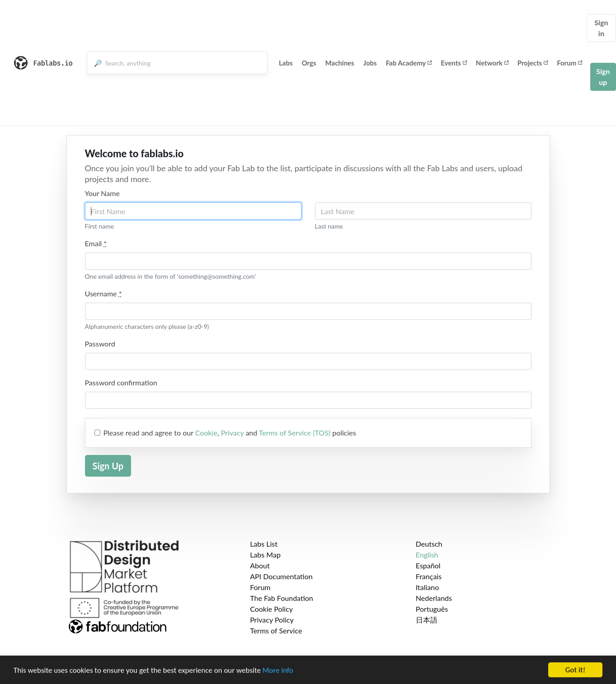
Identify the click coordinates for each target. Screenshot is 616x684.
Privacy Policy (272, 620)
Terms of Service (276, 630)
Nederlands (434, 598)
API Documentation (281, 576)
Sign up (603, 77)
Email (96, 243)
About (260, 565)
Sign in (601, 28)
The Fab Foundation (282, 598)
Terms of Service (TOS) (295, 433)
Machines (340, 63)
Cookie (206, 433)
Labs (286, 63)
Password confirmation (121, 382)
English (427, 555)
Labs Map (265, 555)
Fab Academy (409, 63)
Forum (569, 63)
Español (428, 565)
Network (492, 63)
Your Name (102, 193)
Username (103, 293)
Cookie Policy (271, 609)
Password (100, 344)
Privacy (233, 433)
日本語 (427, 620)
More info (278, 672)
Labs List (264, 544)
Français (429, 576)
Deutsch (429, 544)
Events (454, 63)
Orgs (309, 63)
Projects (533, 63)
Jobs (370, 63)
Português (432, 609)
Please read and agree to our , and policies (230, 433)
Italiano (428, 587)
